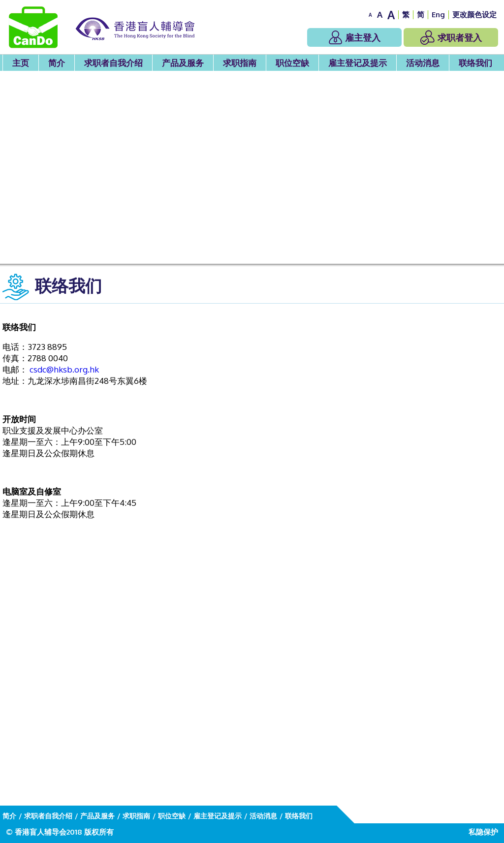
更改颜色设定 (474, 15)
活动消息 (423, 63)
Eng (438, 15)
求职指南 (240, 63)
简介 (57, 63)
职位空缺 (292, 63)
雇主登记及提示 (358, 63)
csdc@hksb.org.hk (64, 369)
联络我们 (475, 63)
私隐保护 (483, 832)
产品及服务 (183, 63)
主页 (21, 63)
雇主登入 (355, 37)
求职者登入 (451, 37)
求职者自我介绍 (113, 63)
